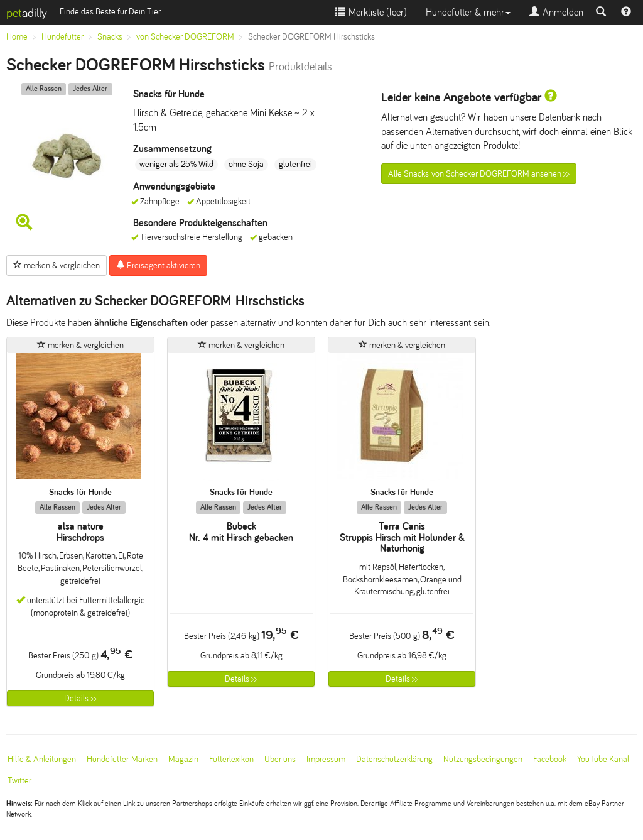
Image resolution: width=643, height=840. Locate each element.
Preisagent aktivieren (158, 265)
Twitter (19, 781)
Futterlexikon (231, 759)
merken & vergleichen (57, 265)
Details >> (80, 698)
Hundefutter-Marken (122, 759)
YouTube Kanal (603, 759)
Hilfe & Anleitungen (42, 759)
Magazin (183, 759)
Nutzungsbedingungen (483, 759)
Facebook (550, 759)
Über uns (280, 759)
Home (17, 37)
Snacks (110, 37)
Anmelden (556, 12)
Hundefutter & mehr (468, 12)
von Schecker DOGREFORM (185, 37)
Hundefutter (62, 37)
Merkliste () (371, 12)
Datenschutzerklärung (394, 759)
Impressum (326, 759)
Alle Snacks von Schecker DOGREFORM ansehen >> (479, 174)
